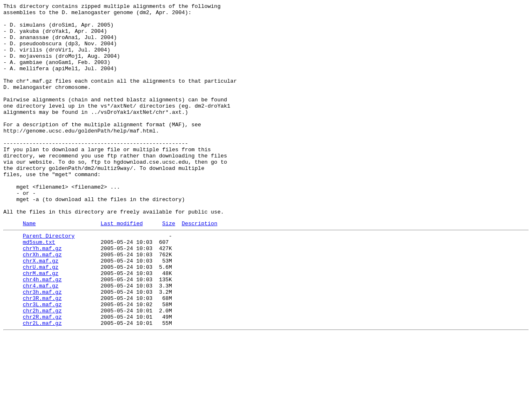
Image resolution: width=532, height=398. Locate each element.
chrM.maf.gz (41, 325)
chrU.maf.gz (41, 318)
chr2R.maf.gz (42, 378)
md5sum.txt (39, 288)
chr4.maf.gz (41, 340)
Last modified (122, 267)
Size (169, 267)
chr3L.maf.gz (42, 363)
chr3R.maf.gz (42, 355)
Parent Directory (49, 280)
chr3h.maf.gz (42, 348)
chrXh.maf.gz (42, 303)
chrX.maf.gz (41, 310)
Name (29, 267)
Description (199, 267)
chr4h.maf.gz (42, 333)
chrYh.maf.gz (42, 295)
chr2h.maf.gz (42, 370)
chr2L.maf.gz (42, 385)
